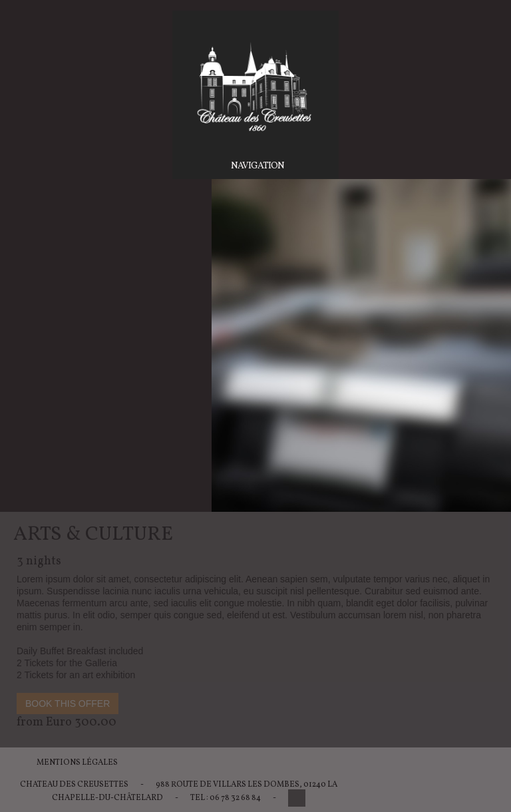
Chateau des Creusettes (74, 785)
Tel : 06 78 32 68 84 (226, 798)
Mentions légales (77, 763)
